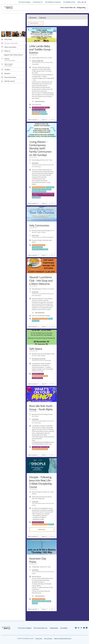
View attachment (40, 101)
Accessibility (64, 628)
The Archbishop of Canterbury (53, 2)
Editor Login (82, 2)
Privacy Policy (39, 639)
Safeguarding (81, 7)
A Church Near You (38, 2)
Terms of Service (48, 639)
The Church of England (24, 2)
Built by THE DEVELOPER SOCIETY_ (63, 639)
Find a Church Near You (68, 7)
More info (42, 530)
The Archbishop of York (69, 2)
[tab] (33, 120)
